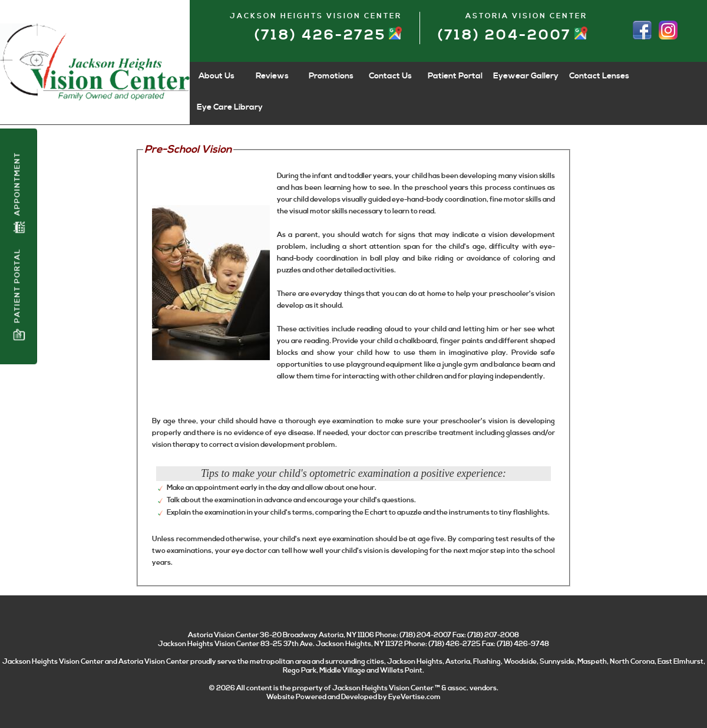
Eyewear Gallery (526, 76)
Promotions (331, 76)
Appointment (19, 193)
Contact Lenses (599, 76)
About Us (217, 76)
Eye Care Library (230, 107)
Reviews (272, 76)
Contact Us (390, 76)
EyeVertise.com (414, 697)
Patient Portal (19, 294)
